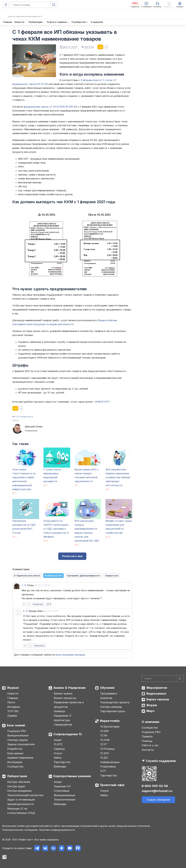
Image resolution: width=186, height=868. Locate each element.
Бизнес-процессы (65, 698)
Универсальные (110, 762)
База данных (15, 753)
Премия (12, 716)
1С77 (103, 771)
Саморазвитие (63, 725)
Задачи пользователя (21, 744)
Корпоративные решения (72, 776)
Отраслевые (62, 791)
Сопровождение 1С (68, 734)
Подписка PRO (17, 731)
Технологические (64, 800)
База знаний (16, 725)
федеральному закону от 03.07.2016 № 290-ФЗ (50, 107)
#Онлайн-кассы (27, 417)
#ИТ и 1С (16, 417)
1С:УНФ (105, 740)
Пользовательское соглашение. (20, 830)
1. (22, 585)
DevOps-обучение (19, 782)
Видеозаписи (156, 694)
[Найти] (180, 679)
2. (24, 611)
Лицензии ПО (62, 786)
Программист (109, 693)
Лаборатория (17, 776)
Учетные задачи (17, 740)
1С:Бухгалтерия (110, 727)
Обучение (107, 688)
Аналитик (106, 698)
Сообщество (15, 766)
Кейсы (58, 758)
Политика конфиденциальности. (57, 830)
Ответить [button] (38, 604)
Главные (13, 698)
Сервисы (59, 749)
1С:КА (104, 735)
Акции (58, 740)
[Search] (163, 679)
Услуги (58, 753)
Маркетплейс (110, 721)
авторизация (78, 655)
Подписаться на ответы (27, 576)
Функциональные (18, 735)
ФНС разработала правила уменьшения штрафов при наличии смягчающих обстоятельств (118, 477)
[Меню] (6, 5)
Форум (152, 705)
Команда (59, 711)
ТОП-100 (13, 711)
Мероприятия (157, 688)
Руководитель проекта (115, 702)
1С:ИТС (58, 744)
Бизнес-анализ (63, 693)
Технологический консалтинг (25, 795)
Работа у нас (150, 745)
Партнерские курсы (113, 711)
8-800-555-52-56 (155, 786)
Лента (11, 702)
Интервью (14, 707)
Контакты (148, 750)
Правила (147, 736)
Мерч (150, 711)
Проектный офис (112, 785)
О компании (150, 722)
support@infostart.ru (157, 791)
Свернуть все (112, 576)
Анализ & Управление (70, 688)
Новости (13, 693)
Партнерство (62, 762)
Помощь (147, 741)
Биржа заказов (158, 699)
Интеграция (15, 762)
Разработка (15, 749)
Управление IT (63, 716)
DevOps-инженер (111, 707)
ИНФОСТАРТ (103, 402)
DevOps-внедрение (19, 791)
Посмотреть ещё (72, 556)
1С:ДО (104, 758)
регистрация (63, 655)
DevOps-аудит (16, 786)
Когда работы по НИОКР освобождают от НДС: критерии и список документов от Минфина (56, 529)
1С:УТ (104, 744)
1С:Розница (107, 749)
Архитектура (62, 720)
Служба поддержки (161, 761)
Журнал (13, 688)
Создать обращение (158, 800)
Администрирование (20, 758)
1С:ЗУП (105, 753)
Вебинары (60, 766)
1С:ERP (105, 731)
